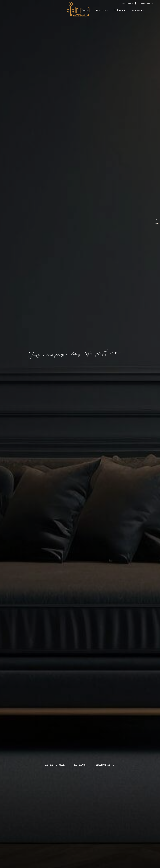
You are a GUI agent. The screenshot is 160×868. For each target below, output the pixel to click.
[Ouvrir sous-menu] (107, 10)
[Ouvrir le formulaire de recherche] (151, 4)
